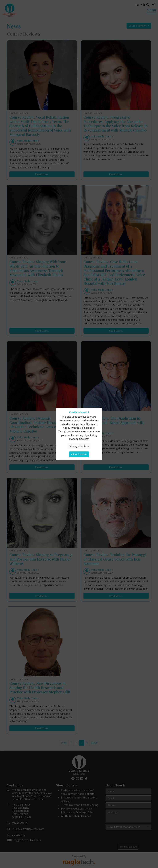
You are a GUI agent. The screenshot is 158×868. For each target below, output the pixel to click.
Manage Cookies (79, 446)
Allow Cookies (79, 454)
